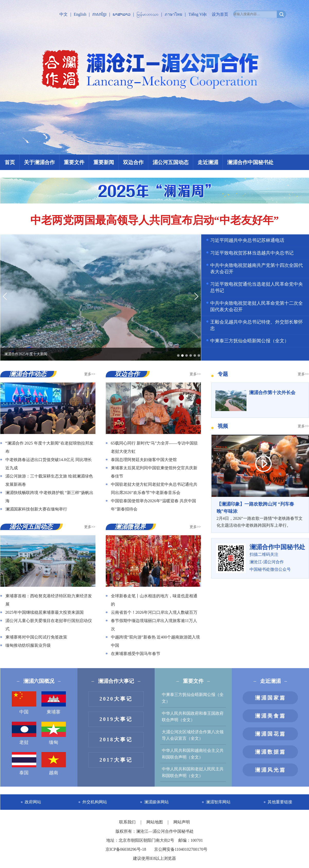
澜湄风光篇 (270, 770)
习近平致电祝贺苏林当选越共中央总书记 (252, 253)
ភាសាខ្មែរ (99, 14)
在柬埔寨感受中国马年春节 (136, 654)
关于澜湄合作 (39, 162)
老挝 (24, 733)
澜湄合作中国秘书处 (250, 162)
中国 (24, 703)
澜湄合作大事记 (116, 681)
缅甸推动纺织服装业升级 (28, 645)
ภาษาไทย (173, 14)
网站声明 (182, 822)
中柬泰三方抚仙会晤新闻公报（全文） (250, 341)
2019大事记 (116, 719)
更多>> (90, 374)
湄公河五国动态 (171, 162)
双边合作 (133, 162)
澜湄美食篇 (270, 716)
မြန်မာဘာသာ (148, 14)
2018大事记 (116, 739)
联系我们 (128, 822)
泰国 (24, 764)
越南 (54, 764)
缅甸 (54, 733)
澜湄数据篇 (270, 752)
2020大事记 (116, 699)
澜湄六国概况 (39, 681)
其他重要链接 (280, 802)
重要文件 (74, 162)
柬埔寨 (54, 703)
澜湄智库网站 (218, 802)
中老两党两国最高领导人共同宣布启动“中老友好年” (155, 220)
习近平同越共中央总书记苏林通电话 (247, 240)
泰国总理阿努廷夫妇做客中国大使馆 (144, 460)
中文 (64, 14)
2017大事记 (116, 760)
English (80, 14)
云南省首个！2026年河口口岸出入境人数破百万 (154, 612)
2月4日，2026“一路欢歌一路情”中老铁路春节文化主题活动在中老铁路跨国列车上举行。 (260, 514)
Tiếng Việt (197, 14)
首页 (10, 162)
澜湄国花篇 (270, 734)
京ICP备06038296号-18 (126, 849)
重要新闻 (104, 162)
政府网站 (33, 802)
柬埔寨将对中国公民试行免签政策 (36, 637)
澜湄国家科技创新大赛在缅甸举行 (36, 509)
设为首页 (220, 14)
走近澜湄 (208, 162)
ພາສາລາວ (122, 14)
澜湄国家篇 (270, 698)
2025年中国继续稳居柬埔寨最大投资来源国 (45, 612)
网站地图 (155, 822)
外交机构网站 (95, 802)
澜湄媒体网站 (156, 802)
